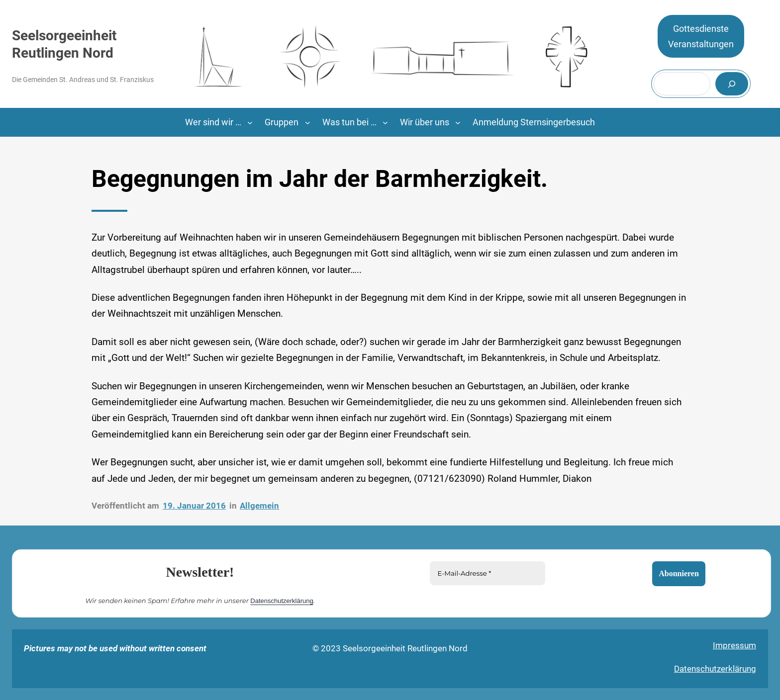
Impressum (734, 645)
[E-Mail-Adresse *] (487, 573)
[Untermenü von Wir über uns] (458, 123)
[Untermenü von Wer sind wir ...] (250, 123)
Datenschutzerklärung (282, 600)
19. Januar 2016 (194, 506)
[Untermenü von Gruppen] (308, 123)
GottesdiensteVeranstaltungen (701, 37)
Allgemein (259, 506)
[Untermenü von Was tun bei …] (385, 123)
